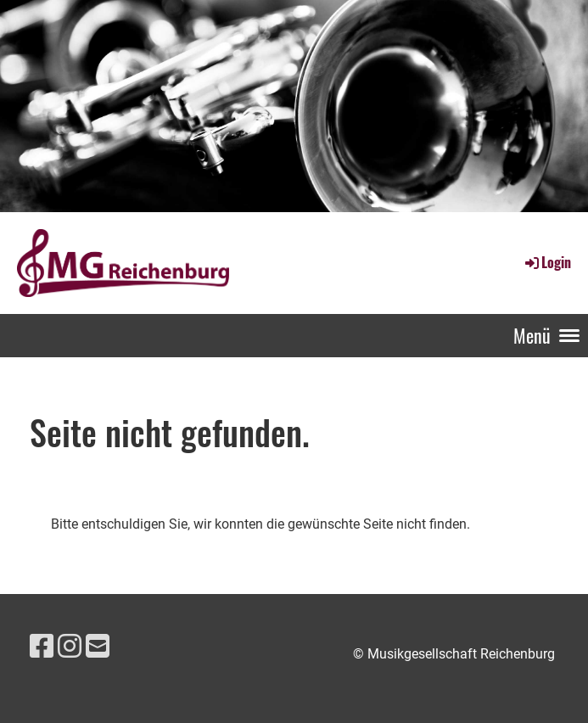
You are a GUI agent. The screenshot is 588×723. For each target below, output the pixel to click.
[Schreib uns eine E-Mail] (98, 647)
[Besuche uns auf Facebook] (42, 647)
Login (547, 262)
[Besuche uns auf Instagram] (70, 647)
